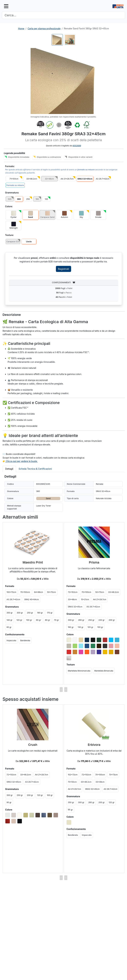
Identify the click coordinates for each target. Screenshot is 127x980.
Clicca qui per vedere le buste (21, 461)
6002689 (77, 146)
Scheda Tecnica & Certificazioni (35, 469)
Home (21, 28)
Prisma (94, 562)
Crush (33, 745)
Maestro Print (33, 562)
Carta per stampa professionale (44, 28)
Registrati (64, 269)
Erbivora (94, 745)
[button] (63, 81)
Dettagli (9, 469)
